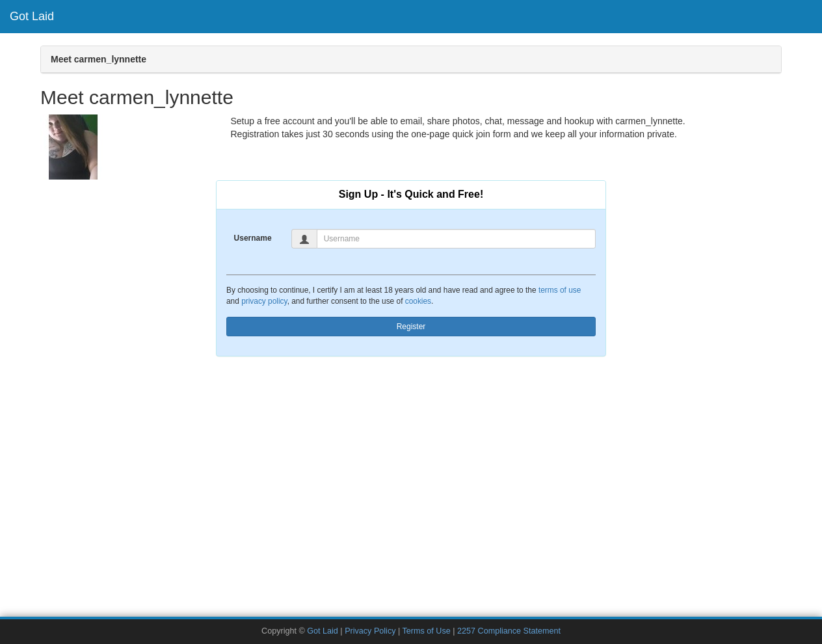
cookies (418, 301)
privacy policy (264, 301)
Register (411, 327)
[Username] (456, 239)
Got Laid (32, 16)
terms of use (560, 290)
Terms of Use (427, 631)
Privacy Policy (370, 631)
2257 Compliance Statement (509, 631)
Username (253, 238)
